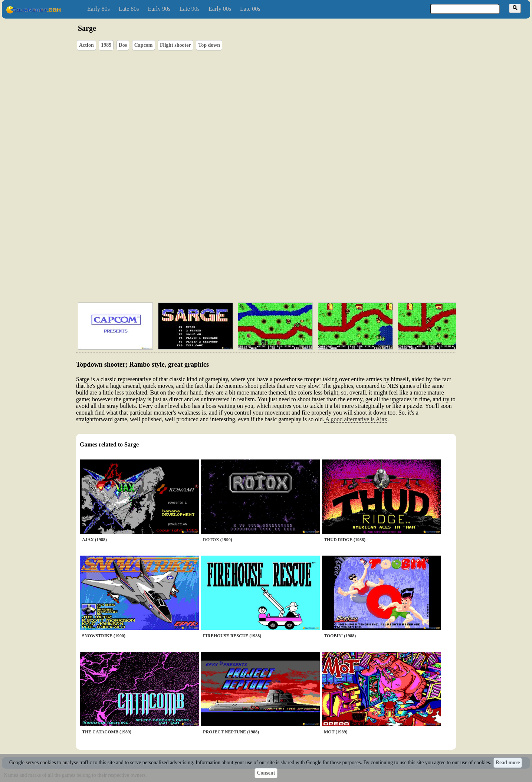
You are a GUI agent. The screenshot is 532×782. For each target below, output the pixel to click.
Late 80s (129, 9)
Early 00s (220, 9)
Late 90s (189, 9)
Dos (123, 45)
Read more (508, 763)
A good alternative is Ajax (356, 419)
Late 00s (250, 9)
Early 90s (159, 9)
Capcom (144, 45)
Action (86, 45)
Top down (209, 45)
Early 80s (98, 9)
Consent (266, 773)
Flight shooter (175, 45)
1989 (106, 45)
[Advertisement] (287, 262)
